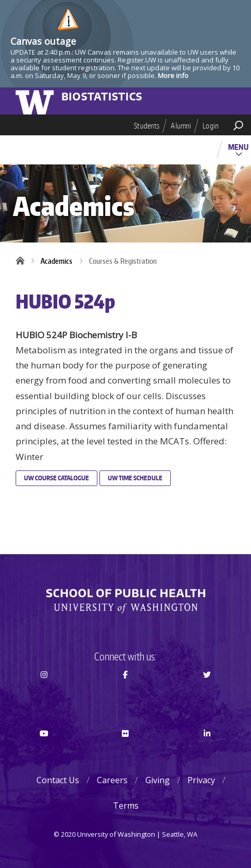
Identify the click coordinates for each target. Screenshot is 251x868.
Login (211, 126)
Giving (158, 780)
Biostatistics (102, 97)
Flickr (125, 752)
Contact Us (58, 780)
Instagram (44, 693)
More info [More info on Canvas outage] (173, 75)
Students (147, 126)
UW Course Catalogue (57, 478)
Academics (57, 261)
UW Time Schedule (135, 478)
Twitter (207, 693)
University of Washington (36, 101)
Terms (126, 806)
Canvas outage (43, 41)
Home (23, 261)
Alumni (181, 126)
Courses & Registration (123, 261)
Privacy (201, 780)
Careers (112, 780)
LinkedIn (207, 752)
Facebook (125, 693)
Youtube (44, 752)
